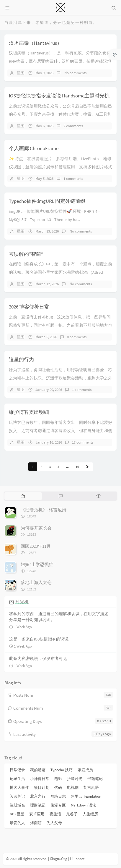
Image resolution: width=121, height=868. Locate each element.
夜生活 (55, 814)
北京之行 (38, 796)
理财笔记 (38, 805)
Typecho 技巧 (62, 770)
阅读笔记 (17, 796)
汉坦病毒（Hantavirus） (35, 43)
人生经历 (90, 814)
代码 (58, 787)
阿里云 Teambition (86, 796)
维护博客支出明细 (29, 412)
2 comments (73, 126)
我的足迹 (38, 770)
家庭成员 (85, 770)
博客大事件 (19, 787)
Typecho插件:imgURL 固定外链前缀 (47, 201)
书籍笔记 (95, 779)
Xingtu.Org (59, 859)
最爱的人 (17, 823)
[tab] (23, 496)
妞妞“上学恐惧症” (38, 564)
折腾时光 (75, 779)
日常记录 (17, 770)
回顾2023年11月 (36, 546)
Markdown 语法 (84, 805)
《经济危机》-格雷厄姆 (44, 510)
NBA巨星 (17, 814)
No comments (75, 73)
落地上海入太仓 (36, 582)
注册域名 (17, 805)
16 (77, 467)
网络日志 (58, 796)
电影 (58, 779)
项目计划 (42, 787)
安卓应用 (37, 814)
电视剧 (73, 787)
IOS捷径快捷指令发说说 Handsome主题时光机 (59, 96)
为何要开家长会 (36, 528)
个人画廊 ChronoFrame (34, 148)
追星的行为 (21, 359)
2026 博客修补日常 (29, 307)
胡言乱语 (91, 787)
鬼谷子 (72, 814)
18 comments (83, 442)
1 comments (73, 179)
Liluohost (77, 859)
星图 (21, 73)
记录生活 (17, 779)
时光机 (22, 602)
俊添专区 (58, 805)
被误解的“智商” (26, 254)
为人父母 (54, 823)
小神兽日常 (40, 779)
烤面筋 (36, 823)
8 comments (77, 337)
